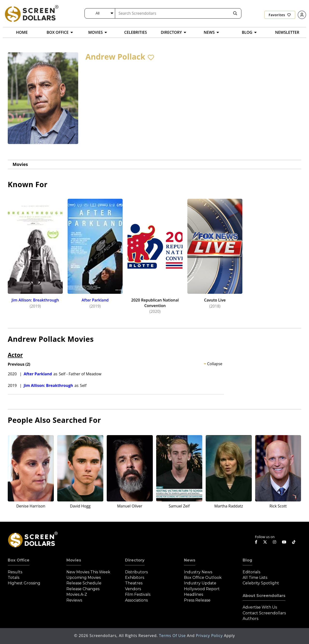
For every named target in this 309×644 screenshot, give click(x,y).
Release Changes (83, 589)
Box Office (19, 560)
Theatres (134, 583)
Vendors (133, 589)
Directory (135, 560)
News (190, 560)
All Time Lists (255, 578)
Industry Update (200, 583)
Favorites (280, 15)
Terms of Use (173, 636)
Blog (247, 560)
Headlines (193, 594)
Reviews (74, 600)
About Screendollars (264, 596)
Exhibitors (135, 578)
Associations (136, 600)
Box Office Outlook (203, 578)
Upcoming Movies (84, 578)
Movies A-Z (77, 594)
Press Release (197, 600)
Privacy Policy (210, 636)
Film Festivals (138, 594)
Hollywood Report (202, 589)
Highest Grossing (24, 583)
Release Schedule (84, 583)
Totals (14, 578)
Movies (20, 164)
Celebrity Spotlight (261, 583)
